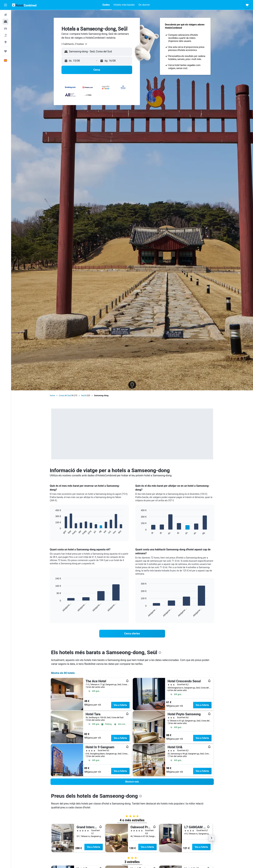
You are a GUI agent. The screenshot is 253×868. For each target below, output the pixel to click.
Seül (83, 396)
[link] (132, 634)
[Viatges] (5, 51)
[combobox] (75, 44)
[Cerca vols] (5, 15)
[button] (5, 5)
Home (52, 396)
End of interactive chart (54, 532)
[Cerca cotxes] (5, 28)
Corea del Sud (65, 396)
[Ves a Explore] (5, 42)
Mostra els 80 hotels (63, 673)
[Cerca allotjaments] (5, 22)
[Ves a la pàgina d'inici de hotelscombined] (24, 5)
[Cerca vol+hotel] (5, 35)
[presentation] (160, 653)
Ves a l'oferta (120, 705)
